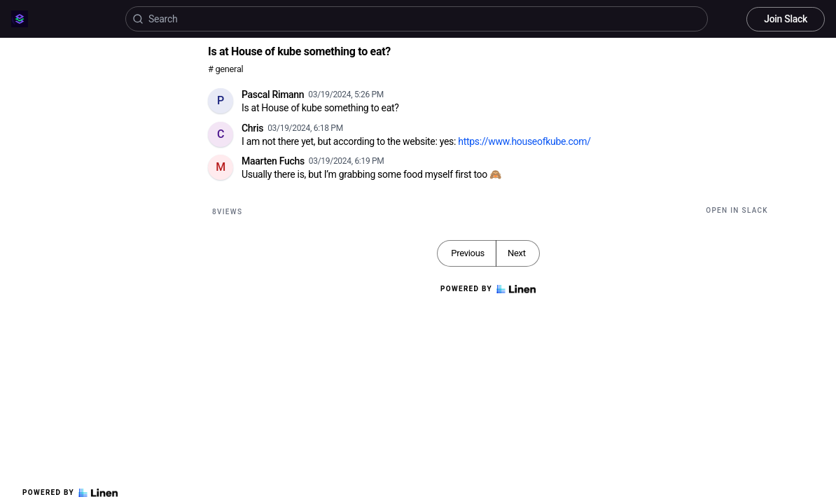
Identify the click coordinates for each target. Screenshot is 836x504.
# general (225, 69)
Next (517, 253)
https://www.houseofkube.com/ (524, 141)
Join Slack (786, 19)
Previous (468, 253)
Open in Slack (737, 210)
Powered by (70, 493)
